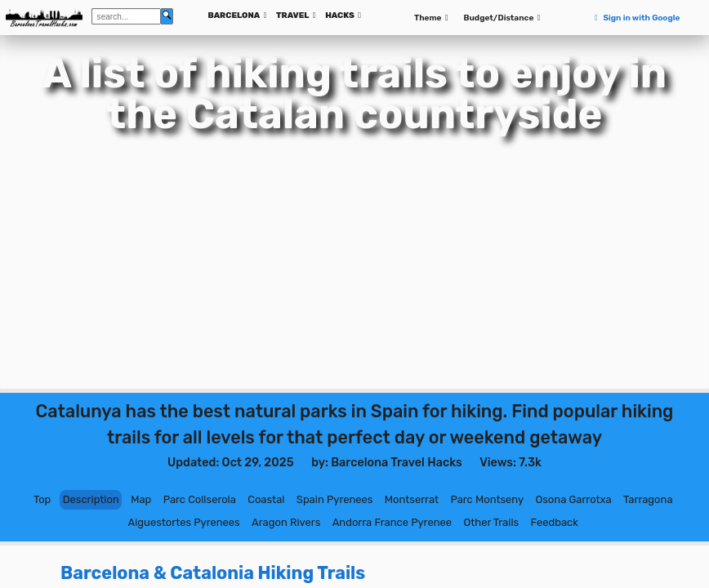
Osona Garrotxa (573, 499)
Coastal (266, 499)
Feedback (555, 522)
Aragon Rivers (286, 522)
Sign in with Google (636, 18)
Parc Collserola (200, 499)
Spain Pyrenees (335, 499)
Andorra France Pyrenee (392, 522)
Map (141, 499)
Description (91, 499)
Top (42, 499)
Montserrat (412, 499)
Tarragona (648, 499)
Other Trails (491, 522)
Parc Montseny (487, 499)
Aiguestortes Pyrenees (184, 522)
